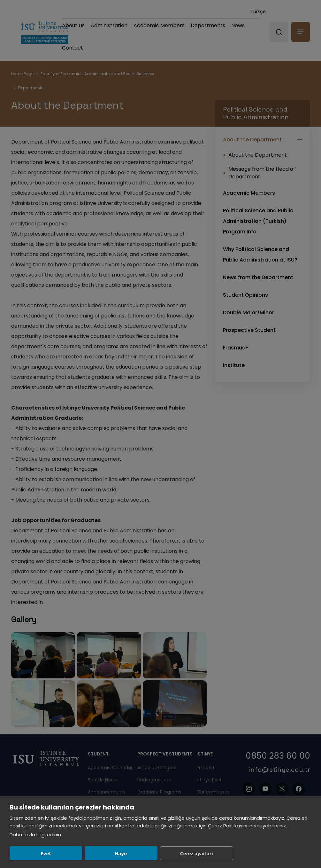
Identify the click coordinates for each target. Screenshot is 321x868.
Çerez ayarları (197, 853)
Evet (46, 853)
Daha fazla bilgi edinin (35, 835)
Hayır (121, 853)
